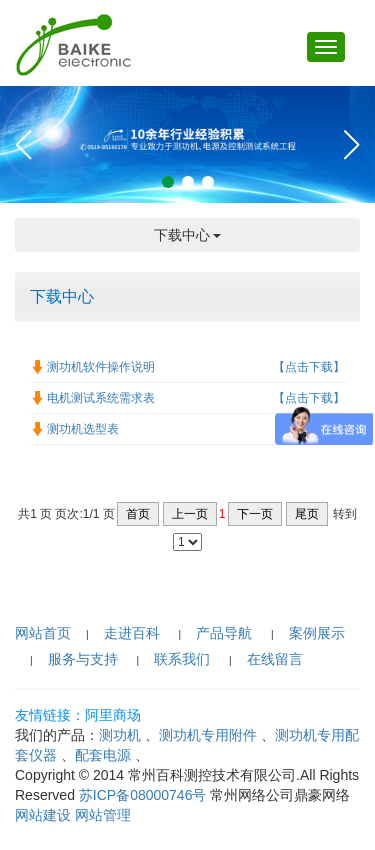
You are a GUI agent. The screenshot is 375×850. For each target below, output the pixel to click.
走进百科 (132, 633)
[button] (168, 182)
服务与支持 (83, 659)
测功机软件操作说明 (97, 367)
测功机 (120, 735)
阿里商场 (113, 715)
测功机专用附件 (208, 735)
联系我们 (182, 659)
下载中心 (188, 235)
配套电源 (103, 755)
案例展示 (317, 633)
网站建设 (43, 815)
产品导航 (224, 633)
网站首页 (43, 633)
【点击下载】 (309, 367)
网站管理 (103, 815)
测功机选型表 (79, 429)
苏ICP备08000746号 (143, 795)
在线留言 (275, 659)
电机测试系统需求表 (97, 398)
